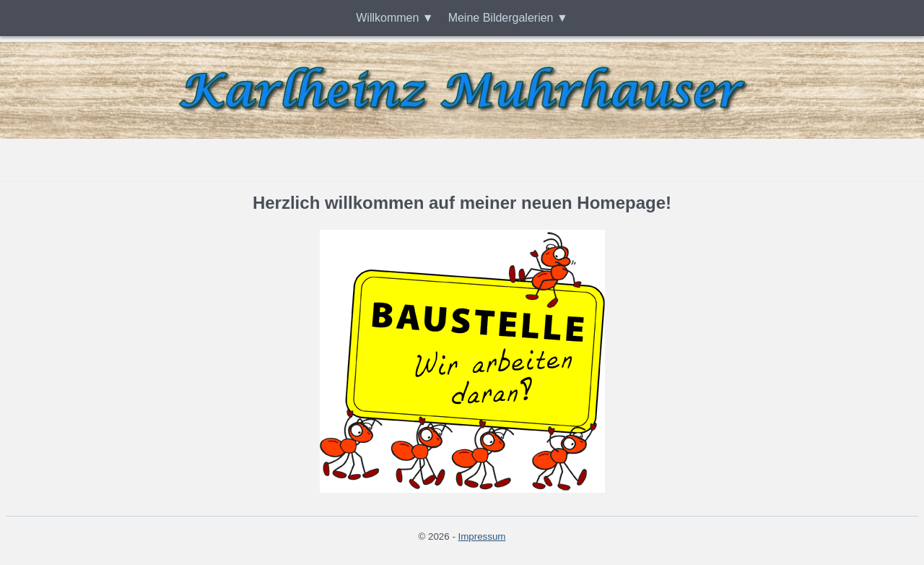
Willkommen (387, 18)
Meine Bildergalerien (501, 18)
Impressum (482, 536)
